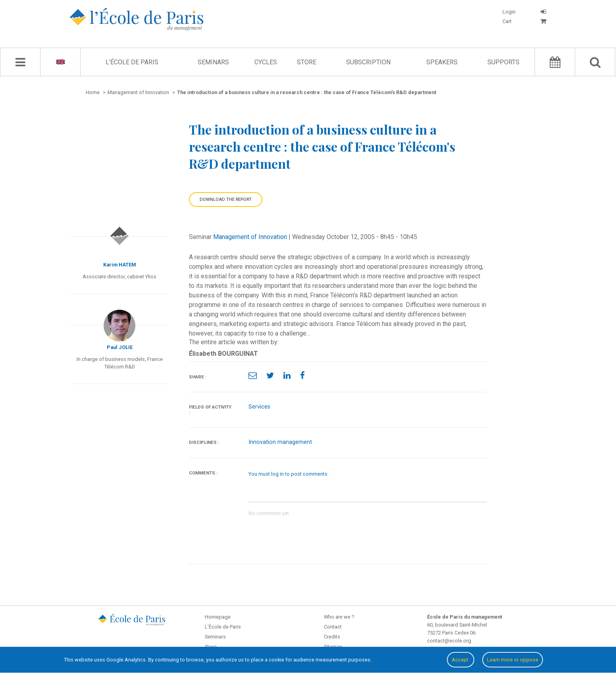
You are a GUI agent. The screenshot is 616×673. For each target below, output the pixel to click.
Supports (503, 62)
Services (259, 407)
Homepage (218, 617)
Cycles (266, 62)
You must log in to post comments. (289, 474)
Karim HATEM (120, 265)
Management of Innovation (250, 237)
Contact (333, 627)
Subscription (368, 62)
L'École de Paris (132, 62)
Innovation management (280, 442)
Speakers (442, 62)
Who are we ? (339, 617)
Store (307, 62)
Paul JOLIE (120, 347)
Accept (461, 660)
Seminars (213, 62)
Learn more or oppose (513, 660)
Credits (332, 637)
